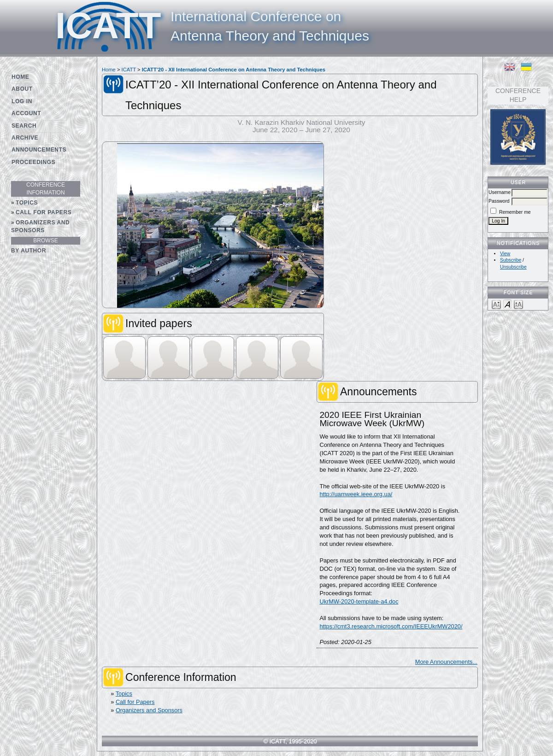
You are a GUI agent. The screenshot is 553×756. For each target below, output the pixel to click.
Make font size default (507, 304)
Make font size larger (518, 304)
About (22, 89)
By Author (29, 251)
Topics (27, 203)
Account (26, 113)
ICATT (129, 70)
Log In (22, 101)
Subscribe (511, 260)
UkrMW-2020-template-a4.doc (359, 601)
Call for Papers (44, 212)
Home (20, 77)
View (505, 254)
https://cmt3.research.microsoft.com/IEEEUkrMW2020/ (391, 626)
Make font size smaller (496, 304)
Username (500, 192)
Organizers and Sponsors (40, 226)
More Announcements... (446, 662)
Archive (25, 138)
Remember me (515, 212)
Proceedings (33, 162)
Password (499, 201)
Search (24, 126)
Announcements (39, 150)
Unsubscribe (513, 267)
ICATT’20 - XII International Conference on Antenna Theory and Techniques (234, 70)
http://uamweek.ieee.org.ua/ (356, 494)
